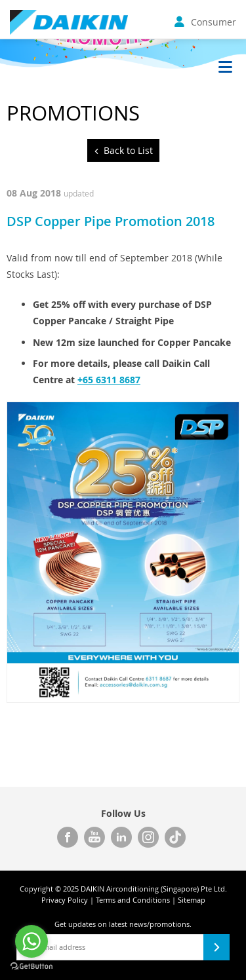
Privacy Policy (65, 900)
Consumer (205, 22)
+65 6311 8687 (109, 380)
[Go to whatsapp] (31, 941)
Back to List (128, 150)
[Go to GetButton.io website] (31, 967)
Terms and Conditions (133, 900)
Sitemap (192, 900)
